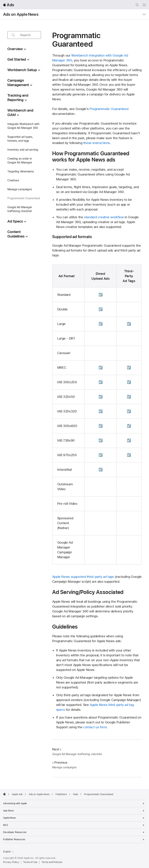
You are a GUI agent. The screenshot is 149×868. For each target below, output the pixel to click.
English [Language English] (8, 852)
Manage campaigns (19, 189)
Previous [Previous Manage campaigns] (60, 762)
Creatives (13, 180)
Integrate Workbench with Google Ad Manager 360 (23, 126)
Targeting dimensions (21, 171)
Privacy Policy (11, 862)
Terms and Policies (52, 862)
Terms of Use (30, 862)
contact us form (95, 727)
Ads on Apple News (21, 14)
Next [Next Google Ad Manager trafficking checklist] (57, 749)
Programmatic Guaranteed (109, 109)
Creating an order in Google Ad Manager (20, 161)
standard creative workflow (104, 217)
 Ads (9, 5)
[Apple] (4, 794)
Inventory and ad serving (23, 150)
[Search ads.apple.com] (137, 5)
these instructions (97, 143)
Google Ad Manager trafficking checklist (20, 209)
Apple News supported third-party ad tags (83, 577)
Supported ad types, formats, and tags (20, 139)
